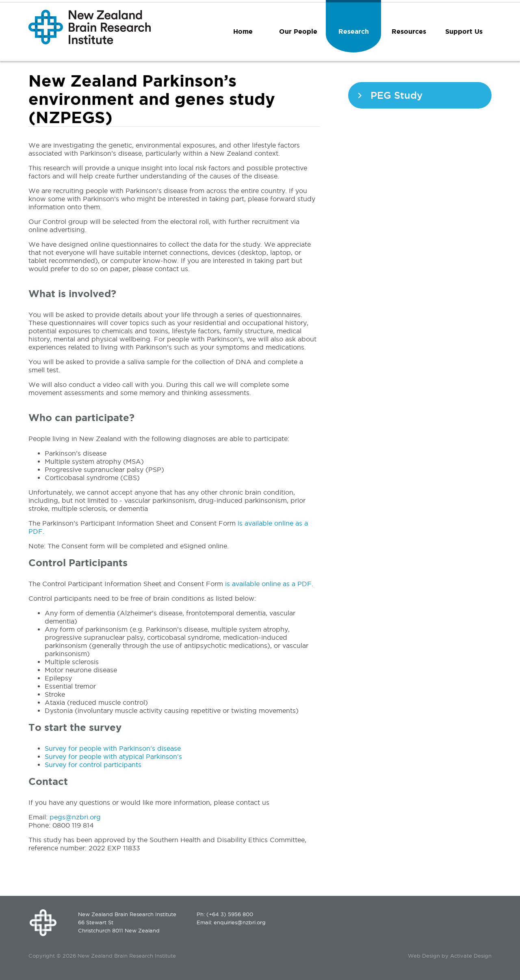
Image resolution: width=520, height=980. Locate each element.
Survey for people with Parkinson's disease (113, 748)
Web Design (424, 956)
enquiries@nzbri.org (240, 922)
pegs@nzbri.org (76, 817)
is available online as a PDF (268, 584)
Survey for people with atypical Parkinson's (113, 756)
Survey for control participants (93, 765)
